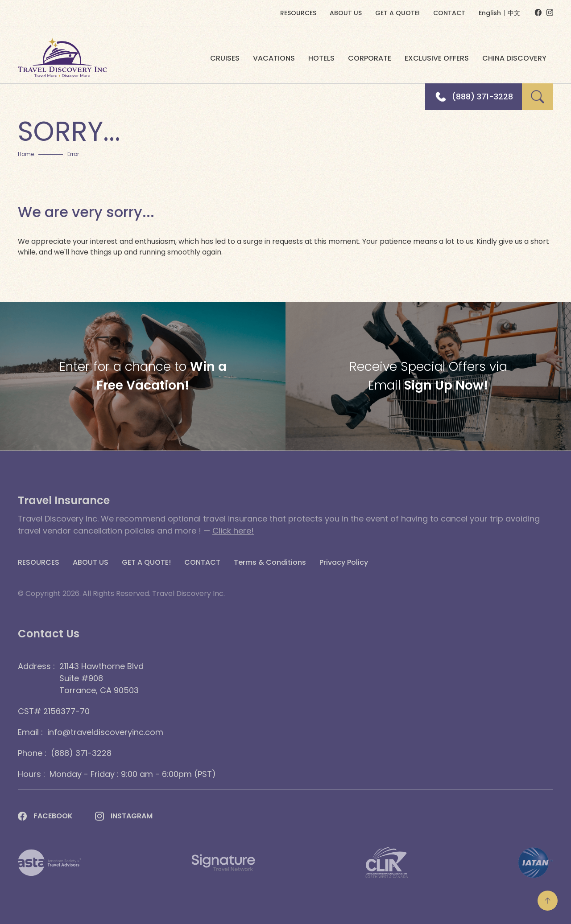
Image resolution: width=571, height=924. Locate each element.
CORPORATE (370, 58)
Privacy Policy (344, 563)
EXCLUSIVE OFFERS (437, 58)
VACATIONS (274, 58)
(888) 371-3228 (482, 97)
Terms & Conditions (270, 563)
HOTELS (321, 58)
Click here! (233, 531)
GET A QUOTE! (397, 13)
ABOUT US (346, 13)
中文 (514, 13)
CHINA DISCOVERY (514, 58)
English (490, 13)
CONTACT (449, 13)
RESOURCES (298, 13)
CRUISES (225, 58)
